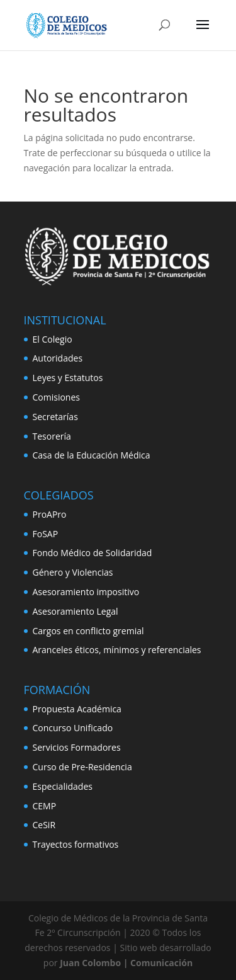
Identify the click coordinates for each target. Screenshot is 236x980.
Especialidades (63, 786)
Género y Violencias (73, 572)
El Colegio (53, 339)
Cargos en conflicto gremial (88, 631)
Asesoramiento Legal (76, 611)
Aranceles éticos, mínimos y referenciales (117, 650)
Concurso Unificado (73, 728)
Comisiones (56, 397)
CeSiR (44, 825)
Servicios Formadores (77, 747)
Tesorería (52, 436)
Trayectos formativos (76, 844)
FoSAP (46, 534)
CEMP (45, 806)
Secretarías (55, 417)
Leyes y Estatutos (68, 378)
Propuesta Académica (77, 709)
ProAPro (50, 514)
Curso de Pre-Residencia (82, 767)
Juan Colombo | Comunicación (126, 963)
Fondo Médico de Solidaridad (93, 553)
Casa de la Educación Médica (92, 455)
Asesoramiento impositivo (86, 592)
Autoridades (58, 358)
